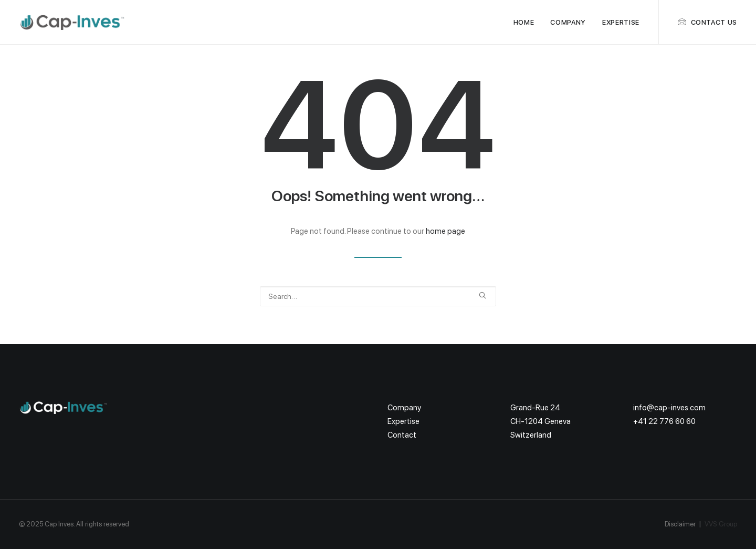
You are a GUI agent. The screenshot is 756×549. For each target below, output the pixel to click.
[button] (482, 295)
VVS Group (721, 524)
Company (568, 22)
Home (524, 22)
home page (445, 231)
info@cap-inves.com (669, 408)
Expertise (621, 22)
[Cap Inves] (72, 22)
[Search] (378, 296)
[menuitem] (524, 22)
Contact (402, 435)
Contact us (714, 22)
